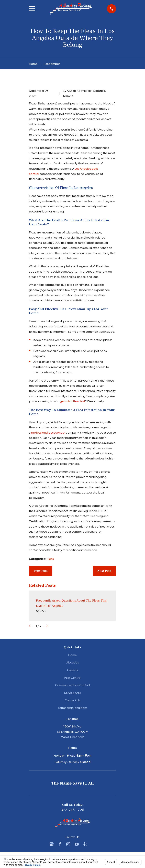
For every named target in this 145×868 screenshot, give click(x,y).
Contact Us (72, 700)
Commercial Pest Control (72, 685)
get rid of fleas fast (72, 401)
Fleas (50, 559)
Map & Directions (72, 737)
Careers (73, 670)
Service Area (73, 693)
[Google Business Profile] (52, 844)
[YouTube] (77, 844)
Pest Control (73, 678)
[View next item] (46, 626)
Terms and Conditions (72, 708)
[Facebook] (60, 844)
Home (72, 655)
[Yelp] (85, 844)
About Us (73, 662)
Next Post (104, 571)
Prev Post (41, 571)
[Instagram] (68, 844)
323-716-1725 (72, 810)
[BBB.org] (93, 844)
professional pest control (48, 432)
